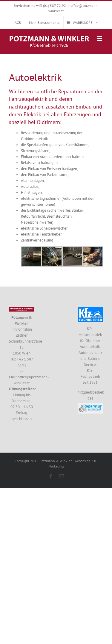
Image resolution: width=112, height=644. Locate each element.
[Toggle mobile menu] (100, 39)
